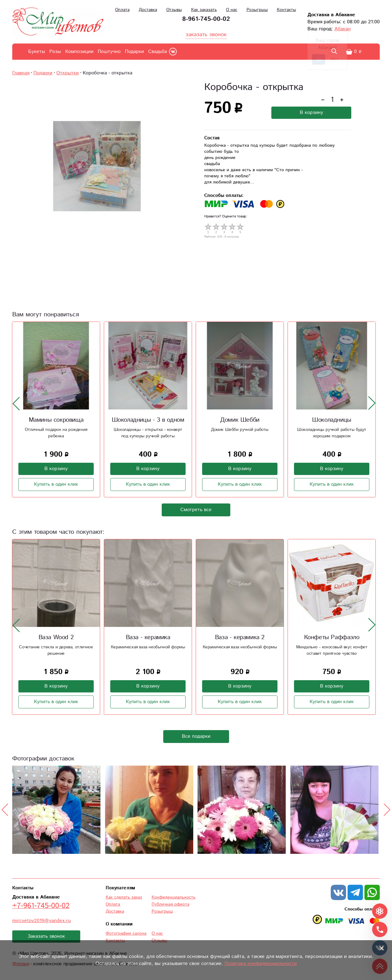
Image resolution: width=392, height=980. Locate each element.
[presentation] (16, 403)
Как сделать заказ (124, 897)
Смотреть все (196, 510)
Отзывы (174, 10)
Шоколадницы (332, 420)
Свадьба (158, 52)
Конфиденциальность (173, 897)
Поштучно (109, 52)
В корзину (311, 113)
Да (319, 59)
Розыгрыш (257, 10)
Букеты (37, 52)
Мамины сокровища (56, 420)
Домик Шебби (240, 420)
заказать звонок (206, 35)
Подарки (134, 52)
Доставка (148, 10)
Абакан (343, 29)
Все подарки (196, 736)
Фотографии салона (126, 933)
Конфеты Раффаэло (332, 637)
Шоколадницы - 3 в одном (148, 420)
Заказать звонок (46, 936)
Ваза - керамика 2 (240, 637)
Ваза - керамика (148, 637)
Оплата (122, 10)
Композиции (79, 52)
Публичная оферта (170, 904)
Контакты (286, 10)
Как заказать (204, 10)
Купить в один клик (56, 484)
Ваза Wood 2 (56, 637)
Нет (335, 59)
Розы (55, 52)
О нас (232, 10)
